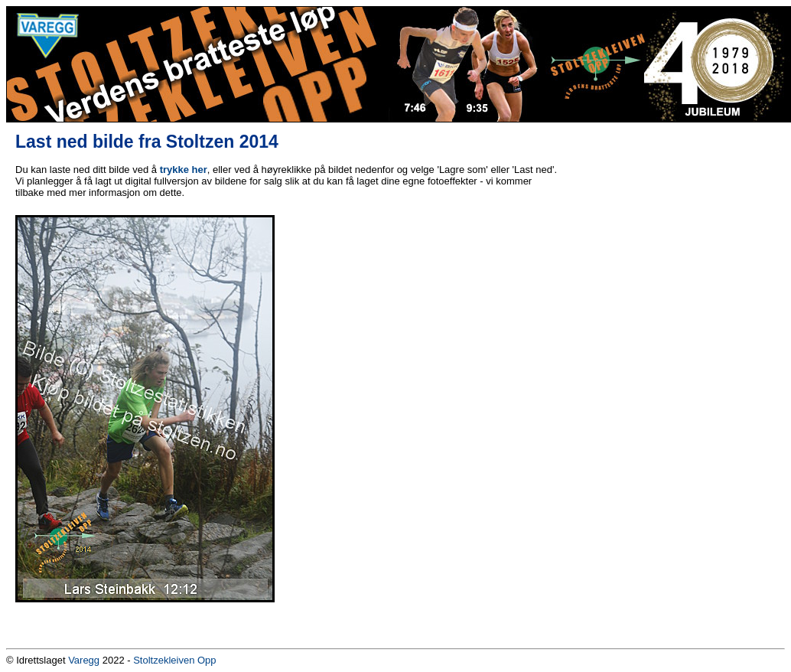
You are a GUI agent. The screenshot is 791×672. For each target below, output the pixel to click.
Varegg (84, 660)
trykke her (184, 170)
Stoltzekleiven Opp (174, 660)
